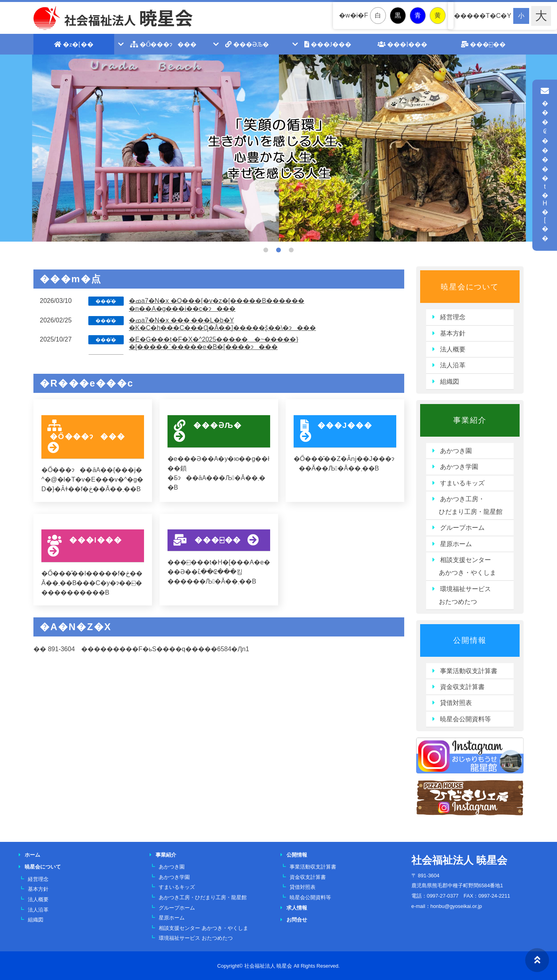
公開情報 (470, 640)
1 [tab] (266, 250)
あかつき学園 (459, 467)
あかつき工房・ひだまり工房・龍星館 (203, 897)
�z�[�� (74, 44)
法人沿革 (453, 365)
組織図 (450, 382)
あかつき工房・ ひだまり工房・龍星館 (467, 505)
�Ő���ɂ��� (164, 44)
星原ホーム (456, 544)
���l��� (402, 44)
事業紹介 (470, 420)
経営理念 (453, 317)
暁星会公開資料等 (465, 719)
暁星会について (470, 287)
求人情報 (297, 908)
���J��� (328, 44)
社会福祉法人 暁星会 (459, 860)
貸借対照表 (456, 703)
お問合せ (297, 920)
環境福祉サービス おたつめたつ (462, 595)
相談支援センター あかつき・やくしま (464, 566)
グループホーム (462, 528)
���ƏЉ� (247, 44)
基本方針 (453, 333)
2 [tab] (278, 250)
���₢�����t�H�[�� (545, 165)
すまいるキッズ (462, 483)
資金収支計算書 (462, 687)
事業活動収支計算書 (469, 671)
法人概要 (453, 349)
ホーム (32, 855)
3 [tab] (291, 250)
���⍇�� (483, 44)
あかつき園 (456, 451)
